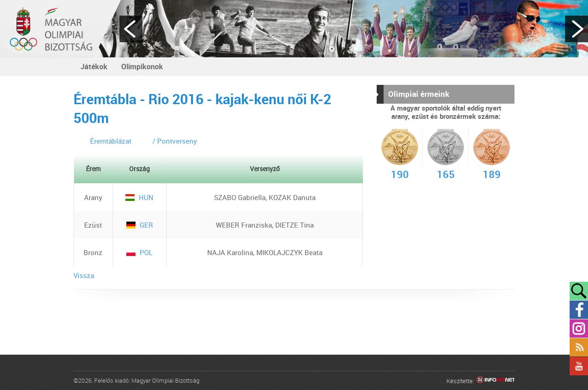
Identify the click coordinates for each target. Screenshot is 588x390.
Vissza (84, 275)
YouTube (579, 366)
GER (140, 225)
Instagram (579, 329)
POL (139, 252)
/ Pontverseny (175, 141)
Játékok (94, 67)
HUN (139, 197)
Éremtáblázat (111, 141)
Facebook (579, 310)
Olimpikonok (142, 67)
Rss (579, 347)
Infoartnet (495, 381)
